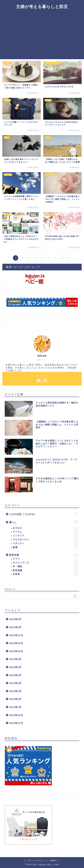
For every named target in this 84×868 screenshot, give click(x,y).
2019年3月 (15, 691)
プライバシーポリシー (36, 861)
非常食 (46, 574)
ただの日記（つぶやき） (44, 514)
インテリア (46, 536)
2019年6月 (15, 667)
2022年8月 (15, 619)
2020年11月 (16, 635)
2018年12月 (16, 715)
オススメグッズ (46, 563)
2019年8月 (15, 659)
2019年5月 (15, 675)
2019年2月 (15, 699)
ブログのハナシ (46, 540)
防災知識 (46, 570)
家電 (46, 547)
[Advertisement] (42, 36)
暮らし (44, 522)
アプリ (46, 559)
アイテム (46, 532)
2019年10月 (16, 651)
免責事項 (53, 861)
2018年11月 (16, 723)
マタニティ (46, 543)
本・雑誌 (46, 567)
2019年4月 (15, 683)
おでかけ (46, 528)
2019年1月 (15, 707)
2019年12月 (16, 643)
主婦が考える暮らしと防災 (42, 6)
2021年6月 (15, 627)
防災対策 (44, 555)
